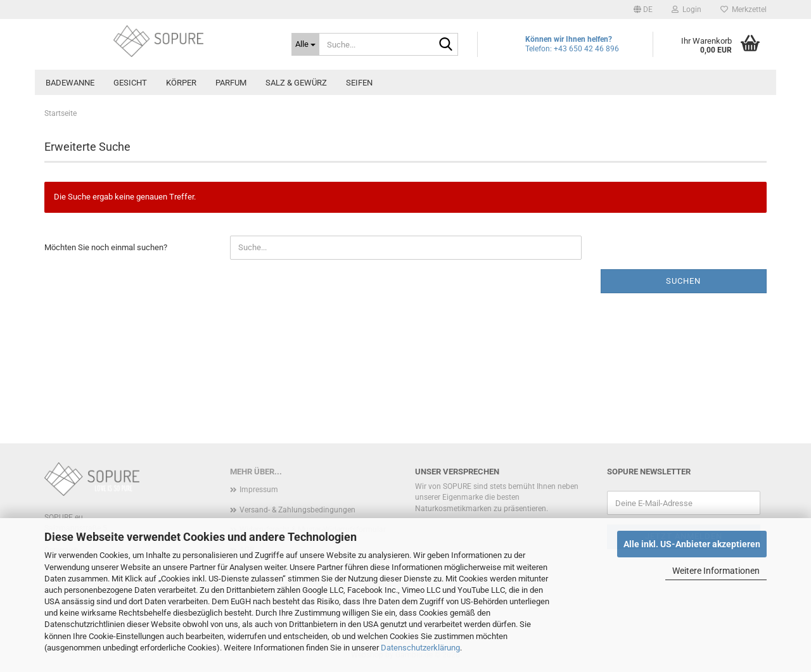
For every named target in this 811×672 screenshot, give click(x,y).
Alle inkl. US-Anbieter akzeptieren (692, 544)
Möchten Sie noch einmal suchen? (106, 247)
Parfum (231, 83)
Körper (181, 83)
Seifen (359, 83)
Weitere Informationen (716, 571)
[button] (643, 10)
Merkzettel (744, 10)
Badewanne (70, 83)
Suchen (683, 281)
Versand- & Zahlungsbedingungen (297, 510)
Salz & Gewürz (296, 83)
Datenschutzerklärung (420, 648)
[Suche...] (305, 44)
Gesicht (130, 83)
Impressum (259, 490)
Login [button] (686, 10)
